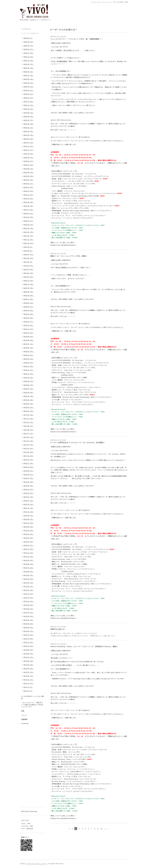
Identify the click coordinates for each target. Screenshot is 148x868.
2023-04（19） (29, 176)
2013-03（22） (29, 627)
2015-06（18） (29, 527)
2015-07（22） (29, 523)
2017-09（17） (29, 426)
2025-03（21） (29, 90)
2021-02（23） (29, 273)
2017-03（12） (29, 448)
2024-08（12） (29, 116)
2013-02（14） (29, 631)
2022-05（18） (29, 217)
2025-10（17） (29, 64)
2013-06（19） (29, 616)
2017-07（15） (29, 434)
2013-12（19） (29, 594)
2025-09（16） (29, 68)
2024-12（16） (29, 102)
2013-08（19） (29, 609)
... (105, 829)
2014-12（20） (29, 549)
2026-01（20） (29, 53)
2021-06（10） (29, 258)
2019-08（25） (29, 340)
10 (101, 829)
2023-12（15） (29, 146)
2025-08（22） (29, 72)
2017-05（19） (29, 441)
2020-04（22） (29, 310)
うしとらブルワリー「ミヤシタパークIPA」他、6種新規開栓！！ (77, 39)
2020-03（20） (29, 314)
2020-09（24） (29, 292)
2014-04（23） (29, 579)
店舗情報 (24, 719)
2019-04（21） (29, 355)
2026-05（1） (28, 38)
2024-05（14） (29, 128)
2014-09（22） (29, 560)
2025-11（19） (29, 61)
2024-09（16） (29, 113)
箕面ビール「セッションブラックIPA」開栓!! (69, 256)
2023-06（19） (29, 169)
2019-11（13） (29, 329)
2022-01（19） (29, 232)
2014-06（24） (29, 572)
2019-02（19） (29, 363)
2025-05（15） (29, 83)
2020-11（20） (29, 284)
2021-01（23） (29, 277)
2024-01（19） (29, 143)
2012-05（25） (29, 665)
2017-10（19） (29, 422)
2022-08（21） (29, 206)
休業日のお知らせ (57, 629)
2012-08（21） (29, 654)
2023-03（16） (29, 180)
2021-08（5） (28, 251)
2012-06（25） (29, 661)
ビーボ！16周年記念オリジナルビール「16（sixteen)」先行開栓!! (77, 443)
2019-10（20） (29, 333)
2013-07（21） (29, 613)
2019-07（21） (29, 344)
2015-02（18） (29, 542)
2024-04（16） (29, 131)
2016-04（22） (29, 489)
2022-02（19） (29, 228)
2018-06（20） (29, 392)
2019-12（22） (29, 325)
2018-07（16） (29, 389)
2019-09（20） (29, 337)
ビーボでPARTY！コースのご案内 (32, 697)
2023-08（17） (29, 161)
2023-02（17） (29, 184)
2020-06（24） (29, 303)
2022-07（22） (29, 210)
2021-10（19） (29, 243)
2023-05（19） (29, 172)
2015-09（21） (29, 516)
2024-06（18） (29, 124)
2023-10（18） (29, 154)
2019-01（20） (29, 366)
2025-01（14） (29, 98)
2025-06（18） (29, 79)
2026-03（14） (29, 46)
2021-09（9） (28, 247)
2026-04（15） (29, 42)
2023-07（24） (29, 165)
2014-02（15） (29, 586)
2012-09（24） (29, 650)
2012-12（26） (29, 639)
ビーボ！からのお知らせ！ (31, 33)
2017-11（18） (29, 419)
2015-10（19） (29, 512)
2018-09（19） (29, 381)
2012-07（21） (29, 657)
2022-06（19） (29, 213)
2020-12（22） (29, 281)
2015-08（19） (29, 519)
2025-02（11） (29, 94)
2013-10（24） (29, 601)
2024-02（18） (29, 139)
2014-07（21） (29, 568)
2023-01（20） (29, 187)
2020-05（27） (29, 307)
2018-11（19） (29, 374)
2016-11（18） (29, 463)
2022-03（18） (29, 225)
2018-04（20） (29, 400)
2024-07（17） (29, 120)
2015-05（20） (29, 530)
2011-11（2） (28, 687)
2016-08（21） (29, 475)
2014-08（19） (29, 564)
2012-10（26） (29, 646)
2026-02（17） (29, 49)
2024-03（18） (29, 135)
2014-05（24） (29, 575)
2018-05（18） (29, 396)
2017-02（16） (29, 452)
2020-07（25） (29, 299)
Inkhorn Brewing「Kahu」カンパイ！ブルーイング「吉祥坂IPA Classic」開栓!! (84, 646)
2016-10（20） (29, 467)
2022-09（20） (29, 202)
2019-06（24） (29, 348)
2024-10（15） (29, 109)
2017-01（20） (29, 456)
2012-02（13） (29, 676)
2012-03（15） (29, 672)
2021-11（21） (29, 240)
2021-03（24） (29, 269)
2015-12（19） (29, 504)
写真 (23, 711)
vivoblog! (25, 723)
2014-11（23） (29, 553)
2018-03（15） (29, 404)
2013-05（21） (29, 620)
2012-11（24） (29, 642)
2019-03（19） (29, 359)
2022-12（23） (29, 191)
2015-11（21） (29, 508)
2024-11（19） (29, 105)
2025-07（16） (29, 75)
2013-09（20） (29, 605)
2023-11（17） (29, 150)
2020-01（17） (29, 322)
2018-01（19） (29, 411)
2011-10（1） (28, 691)
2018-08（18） (29, 385)
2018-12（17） (29, 370)
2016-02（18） (29, 497)
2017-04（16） (29, 445)
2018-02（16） (29, 407)
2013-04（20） (29, 624)
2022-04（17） (29, 221)
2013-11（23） (29, 598)
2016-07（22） (29, 478)
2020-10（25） (29, 288)
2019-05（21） (29, 351)
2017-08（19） (29, 430)
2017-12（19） (29, 415)
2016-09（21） (29, 471)
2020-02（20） (29, 318)
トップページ (26, 29)
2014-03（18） (29, 583)
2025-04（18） (29, 87)
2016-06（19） (29, 482)
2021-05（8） (28, 262)
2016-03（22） (29, 493)
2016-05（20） (29, 486)
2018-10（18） (29, 378)
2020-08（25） (29, 296)
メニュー (24, 715)
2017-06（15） (29, 437)
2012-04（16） (29, 669)
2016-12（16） (29, 460)
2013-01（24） (29, 635)
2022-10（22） (29, 199)
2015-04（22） (29, 534)
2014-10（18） (29, 557)
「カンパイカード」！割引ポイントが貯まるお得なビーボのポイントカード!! (32, 705)
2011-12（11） (29, 683)
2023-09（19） (29, 158)
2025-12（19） (29, 57)
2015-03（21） (29, 538)
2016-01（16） (29, 501)
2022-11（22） (29, 195)
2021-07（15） (29, 254)
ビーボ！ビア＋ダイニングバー (36, 864)
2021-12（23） (29, 236)
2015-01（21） (29, 545)
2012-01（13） (29, 680)
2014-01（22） (29, 590)
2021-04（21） (29, 266)
